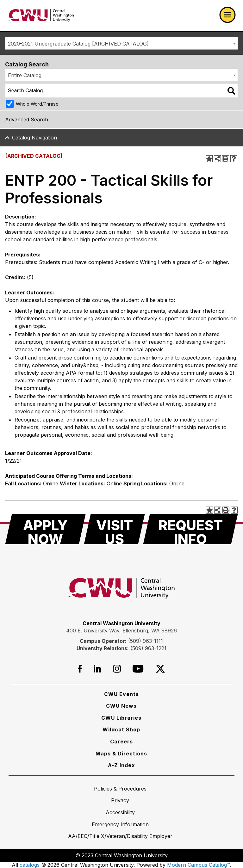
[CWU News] (121, 706)
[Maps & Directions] (121, 754)
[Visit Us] (114, 529)
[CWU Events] (121, 694)
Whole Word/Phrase (37, 104)
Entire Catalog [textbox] (25, 75)
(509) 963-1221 (148, 648)
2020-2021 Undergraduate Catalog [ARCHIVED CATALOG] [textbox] (78, 44)
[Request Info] (190, 529)
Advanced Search (27, 120)
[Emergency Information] (120, 824)
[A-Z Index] (121, 765)
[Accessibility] (120, 812)
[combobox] (121, 43)
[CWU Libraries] (121, 718)
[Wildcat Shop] (121, 729)
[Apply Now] (45, 529)
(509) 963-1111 (146, 641)
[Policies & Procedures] (120, 789)
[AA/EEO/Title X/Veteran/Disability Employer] (120, 836)
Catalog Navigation (34, 138)
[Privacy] (120, 800)
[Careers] (121, 742)
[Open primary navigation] (227, 15)
